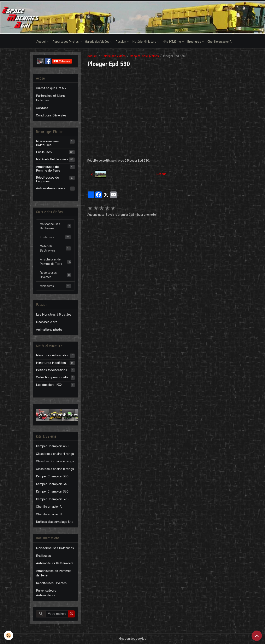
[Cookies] (9, 635)
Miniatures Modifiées (51, 363)
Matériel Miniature (145, 42)
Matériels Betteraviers (52, 159)
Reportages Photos (66, 42)
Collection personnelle (52, 377)
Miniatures (55, 286)
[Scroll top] (257, 636)
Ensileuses (44, 152)
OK (71, 614)
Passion (121, 42)
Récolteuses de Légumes (48, 179)
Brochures (195, 42)
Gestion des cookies (133, 639)
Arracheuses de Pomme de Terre (48, 169)
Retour (161, 174)
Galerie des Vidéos (98, 42)
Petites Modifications (52, 370)
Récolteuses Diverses (144, 56)
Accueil (42, 42)
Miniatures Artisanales (52, 355)
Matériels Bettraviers (55, 248)
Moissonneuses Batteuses (47, 143)
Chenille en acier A (219, 42)
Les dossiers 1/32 (49, 385)
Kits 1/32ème (172, 42)
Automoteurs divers (51, 188)
